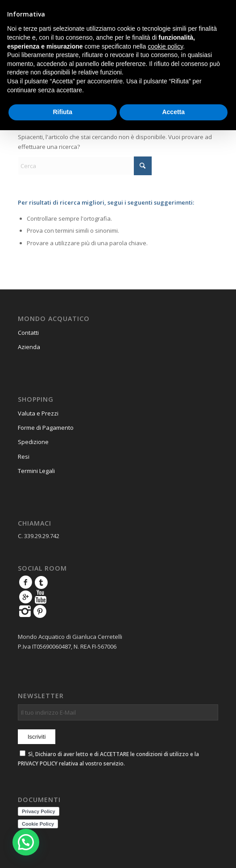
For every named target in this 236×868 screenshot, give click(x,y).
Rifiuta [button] (62, 112)
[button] (26, 842)
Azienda (29, 347)
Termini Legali (36, 471)
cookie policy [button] (165, 46)
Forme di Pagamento (46, 428)
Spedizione (33, 442)
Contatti (28, 333)
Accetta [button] (173, 112)
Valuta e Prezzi (38, 413)
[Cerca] (85, 166)
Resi (24, 457)
